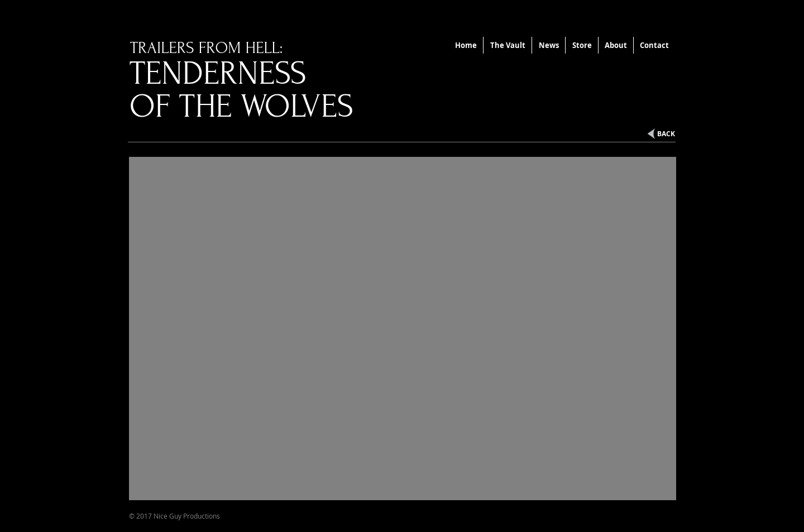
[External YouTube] (403, 329)
